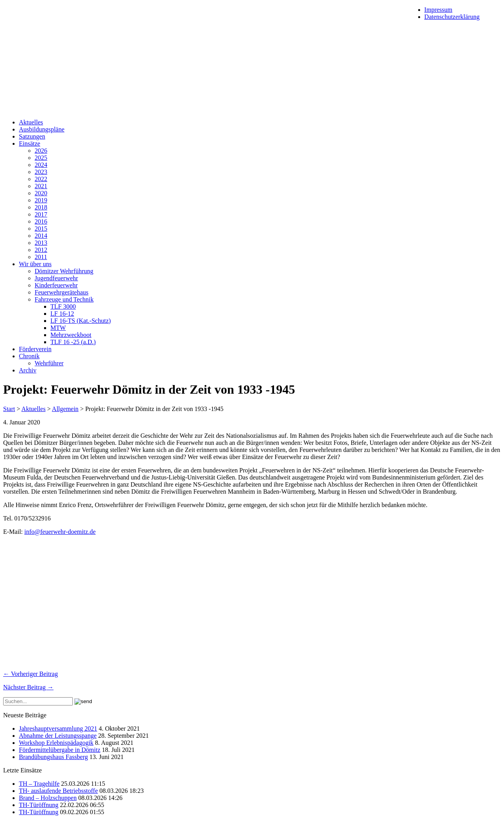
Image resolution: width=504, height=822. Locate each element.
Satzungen (32, 136)
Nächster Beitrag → (28, 687)
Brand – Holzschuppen (48, 798)
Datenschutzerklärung (452, 17)
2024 (41, 165)
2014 (41, 236)
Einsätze (30, 143)
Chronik (29, 356)
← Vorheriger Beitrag (31, 674)
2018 (41, 207)
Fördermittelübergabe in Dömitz (60, 750)
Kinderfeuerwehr (56, 285)
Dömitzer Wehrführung (64, 271)
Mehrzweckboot (71, 335)
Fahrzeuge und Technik (64, 299)
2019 (41, 200)
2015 (41, 229)
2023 (41, 172)
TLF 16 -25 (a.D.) (73, 342)
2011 (41, 257)
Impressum (438, 10)
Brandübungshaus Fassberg (53, 757)
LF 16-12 (62, 314)
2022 (41, 179)
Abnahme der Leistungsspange (58, 736)
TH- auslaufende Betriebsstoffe (58, 791)
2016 (41, 221)
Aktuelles (31, 122)
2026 (41, 151)
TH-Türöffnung (39, 805)
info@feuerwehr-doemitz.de (60, 532)
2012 (41, 250)
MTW (58, 328)
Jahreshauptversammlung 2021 (58, 729)
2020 (41, 193)
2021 (41, 186)
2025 (41, 158)
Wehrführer (49, 363)
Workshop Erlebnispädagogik (56, 743)
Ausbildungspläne (42, 129)
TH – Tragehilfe (39, 784)
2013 (41, 243)
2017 (41, 214)
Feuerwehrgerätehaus (62, 292)
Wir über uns (35, 264)
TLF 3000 (63, 306)
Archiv (28, 370)
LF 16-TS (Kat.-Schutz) (81, 321)
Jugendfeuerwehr (56, 278)
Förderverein (35, 349)
